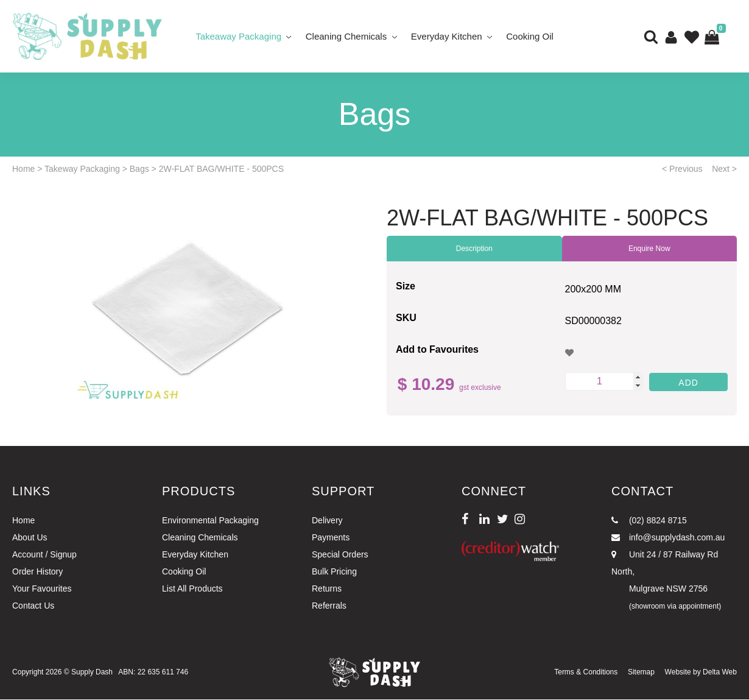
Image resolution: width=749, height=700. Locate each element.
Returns (327, 590)
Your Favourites (42, 590)
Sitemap (641, 673)
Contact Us (33, 607)
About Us (30, 539)
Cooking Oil (530, 36)
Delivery (327, 521)
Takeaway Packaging (238, 36)
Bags (139, 169)
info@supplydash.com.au (668, 539)
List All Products (192, 590)
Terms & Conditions (586, 673)
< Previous (682, 169)
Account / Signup (44, 556)
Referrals (329, 607)
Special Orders (340, 556)
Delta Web (720, 673)
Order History (37, 573)
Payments (331, 539)
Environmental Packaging (210, 521)
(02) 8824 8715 (649, 521)
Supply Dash (92, 673)
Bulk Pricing (334, 573)
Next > (724, 169)
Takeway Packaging (82, 169)
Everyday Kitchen (447, 36)
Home (23, 169)
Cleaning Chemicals (346, 36)
